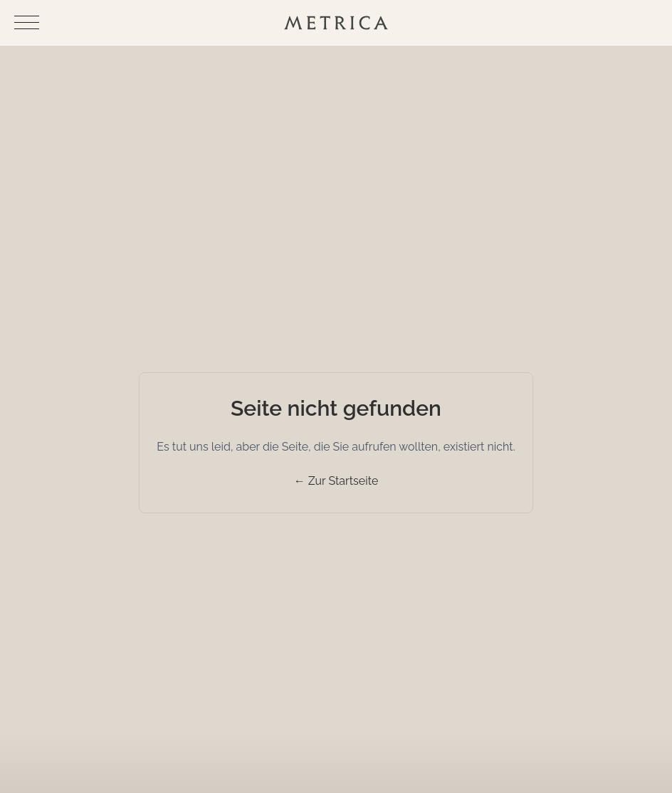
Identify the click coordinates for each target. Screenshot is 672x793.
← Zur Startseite (336, 481)
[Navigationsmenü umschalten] (27, 22)
